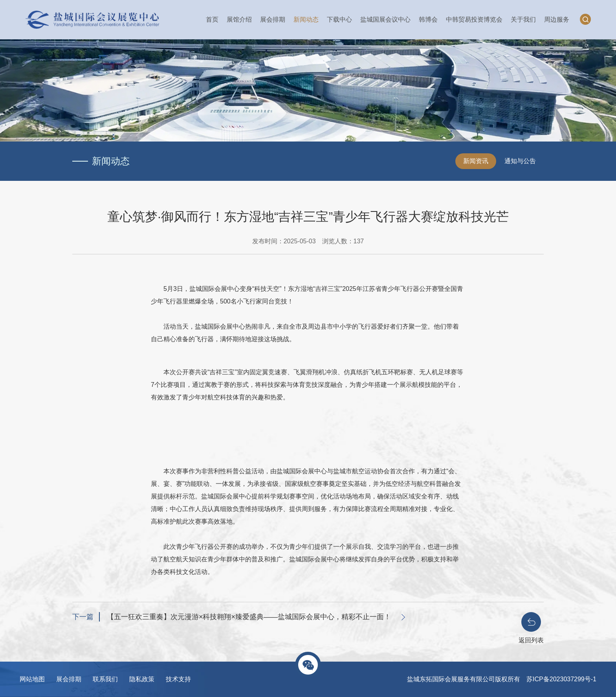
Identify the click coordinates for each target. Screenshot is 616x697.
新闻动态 (306, 19)
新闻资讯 (476, 161)
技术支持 (178, 679)
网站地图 (32, 679)
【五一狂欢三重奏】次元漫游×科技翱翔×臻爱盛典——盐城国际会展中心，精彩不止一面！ (249, 617)
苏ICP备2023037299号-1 (561, 679)
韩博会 (428, 19)
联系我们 (105, 679)
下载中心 (339, 19)
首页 (212, 19)
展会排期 (273, 19)
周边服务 (557, 19)
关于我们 (523, 19)
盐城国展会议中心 (385, 19)
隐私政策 (142, 679)
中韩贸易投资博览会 (474, 19)
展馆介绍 (239, 19)
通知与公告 (520, 161)
